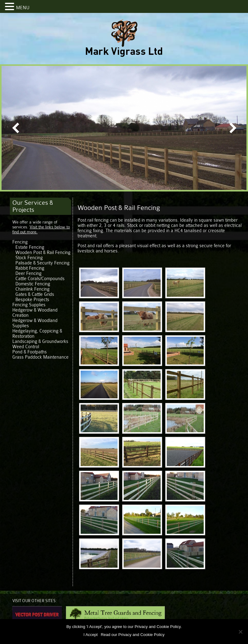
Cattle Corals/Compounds (40, 279)
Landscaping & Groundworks (40, 342)
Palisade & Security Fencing (42, 263)
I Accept (90, 635)
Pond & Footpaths (30, 352)
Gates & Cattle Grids (35, 294)
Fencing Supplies (29, 305)
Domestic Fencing (33, 284)
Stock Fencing (29, 258)
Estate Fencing (30, 247)
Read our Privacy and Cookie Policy (132, 635)
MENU (23, 8)
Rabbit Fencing (30, 268)
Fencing (20, 242)
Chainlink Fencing (32, 289)
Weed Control (26, 347)
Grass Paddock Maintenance (40, 357)
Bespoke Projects (32, 300)
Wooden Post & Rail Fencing (43, 253)
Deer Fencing (28, 274)
